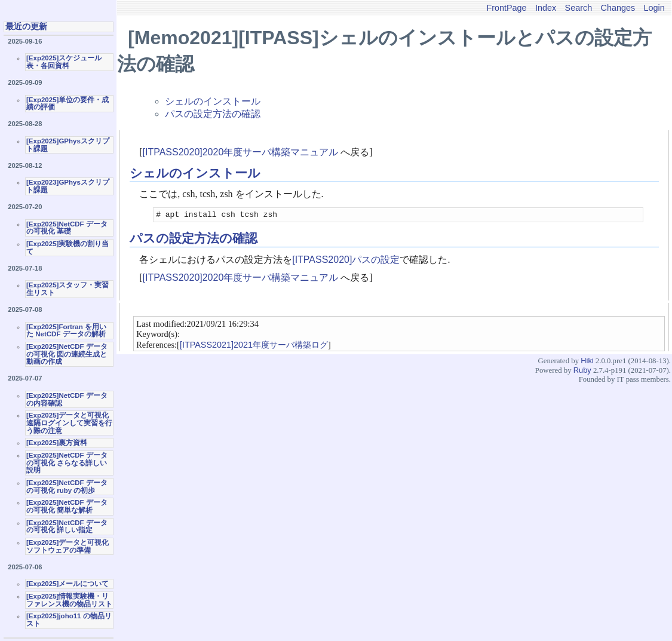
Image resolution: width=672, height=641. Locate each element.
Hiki (587, 362)
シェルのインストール (213, 101)
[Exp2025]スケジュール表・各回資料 (64, 62)
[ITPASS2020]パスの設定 (346, 261)
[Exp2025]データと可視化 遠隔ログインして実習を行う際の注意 (69, 423)
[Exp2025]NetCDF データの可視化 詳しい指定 (67, 527)
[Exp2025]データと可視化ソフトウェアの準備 (67, 546)
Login (654, 8)
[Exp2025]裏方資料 (57, 443)
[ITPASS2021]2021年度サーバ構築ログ (254, 346)
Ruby (582, 372)
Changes (618, 8)
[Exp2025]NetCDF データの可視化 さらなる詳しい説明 (67, 463)
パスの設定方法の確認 (213, 114)
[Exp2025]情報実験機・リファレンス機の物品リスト (69, 600)
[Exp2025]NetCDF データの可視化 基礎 (67, 228)
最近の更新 (26, 26)
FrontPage (506, 8)
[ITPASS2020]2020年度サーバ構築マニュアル (241, 152)
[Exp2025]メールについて (67, 584)
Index (546, 8)
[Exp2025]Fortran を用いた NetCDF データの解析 (66, 331)
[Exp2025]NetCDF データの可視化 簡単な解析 (67, 506)
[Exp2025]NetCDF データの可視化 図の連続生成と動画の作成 (67, 354)
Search (579, 8)
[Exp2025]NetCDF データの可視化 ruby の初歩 (67, 487)
